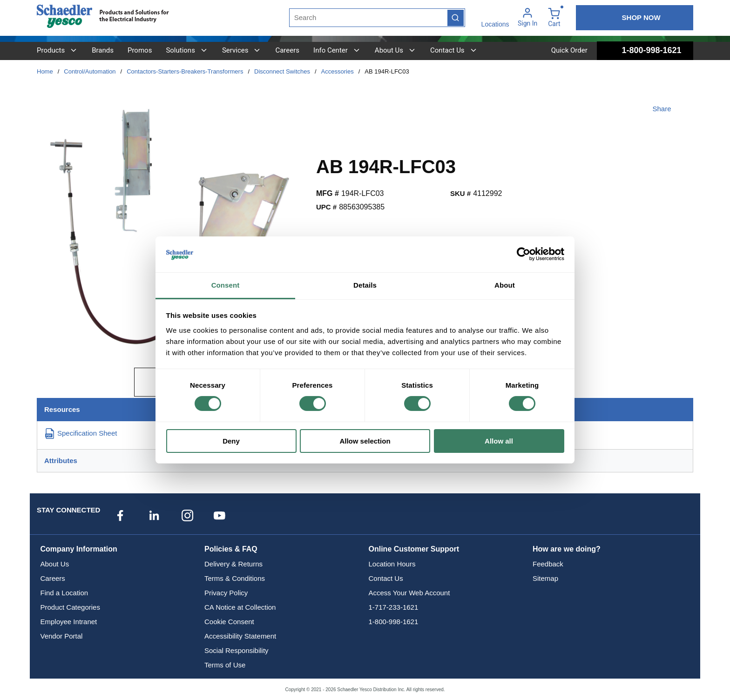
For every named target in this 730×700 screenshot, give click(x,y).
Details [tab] (365, 285)
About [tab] (505, 285)
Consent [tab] (226, 285)
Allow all (499, 441)
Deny (231, 441)
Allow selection (365, 441)
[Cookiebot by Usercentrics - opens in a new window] (524, 254)
